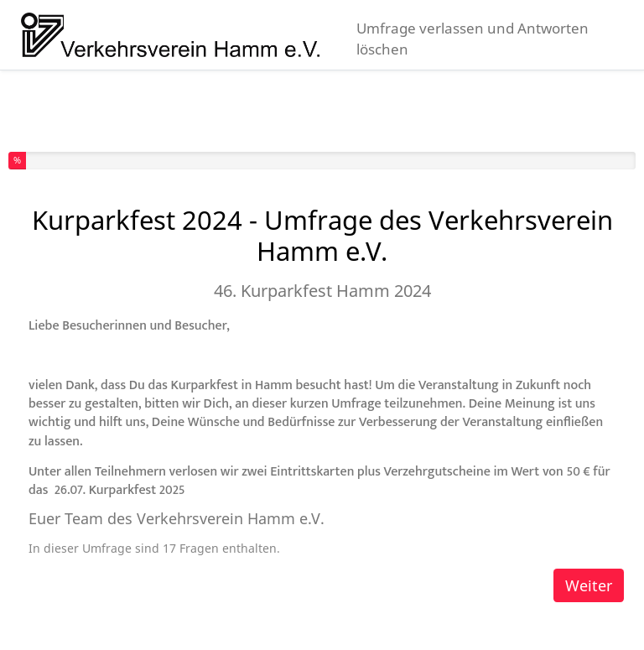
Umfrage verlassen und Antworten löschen (473, 39)
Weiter (589, 585)
